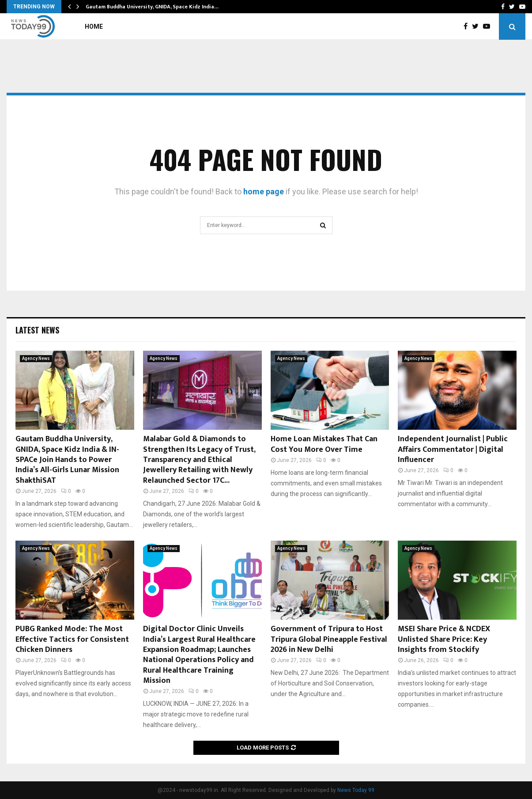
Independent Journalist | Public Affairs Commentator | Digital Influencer (453, 449)
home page (264, 191)
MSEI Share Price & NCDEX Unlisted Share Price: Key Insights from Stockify (444, 639)
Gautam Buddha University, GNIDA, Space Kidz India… (152, 7)
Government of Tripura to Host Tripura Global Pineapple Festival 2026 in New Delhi (329, 639)
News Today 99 (356, 790)
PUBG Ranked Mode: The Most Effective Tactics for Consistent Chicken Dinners (72, 639)
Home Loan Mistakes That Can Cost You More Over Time (324, 444)
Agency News (36, 358)
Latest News (37, 330)
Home (94, 27)
